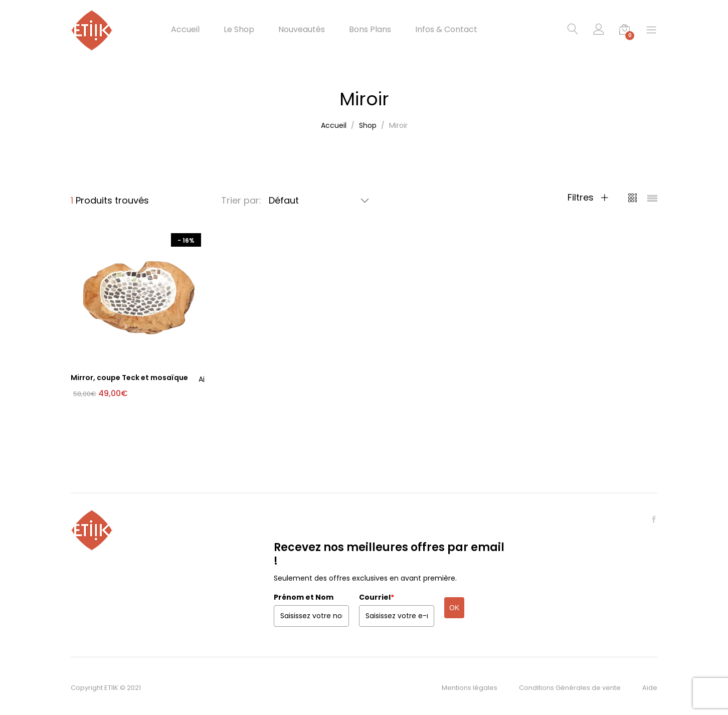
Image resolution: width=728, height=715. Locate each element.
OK (454, 608)
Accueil (185, 30)
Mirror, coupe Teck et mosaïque (129, 378)
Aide (650, 688)
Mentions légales (470, 688)
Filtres (588, 198)
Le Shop (239, 30)
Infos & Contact (446, 30)
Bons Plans (370, 30)
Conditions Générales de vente (570, 688)
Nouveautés (302, 30)
